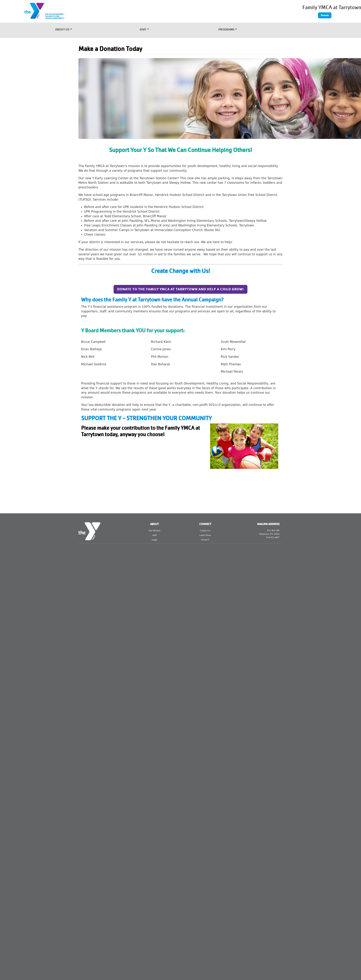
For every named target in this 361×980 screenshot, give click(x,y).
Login (155, 540)
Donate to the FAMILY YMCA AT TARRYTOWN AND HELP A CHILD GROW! (180, 289)
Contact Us (205, 530)
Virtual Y (205, 540)
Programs (226, 30)
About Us (62, 30)
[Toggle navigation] (287, 29)
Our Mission (155, 530)
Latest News (205, 535)
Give (143, 30)
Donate (325, 15)
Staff (155, 535)
